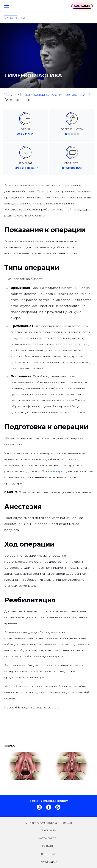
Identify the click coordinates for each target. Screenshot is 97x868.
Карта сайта (47, 838)
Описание (11, 18)
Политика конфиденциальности (48, 823)
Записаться (82, 6)
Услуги (11, 95)
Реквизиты (49, 830)
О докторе (48, 854)
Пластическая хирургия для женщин (54, 95)
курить (61, 471)
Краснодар (48, 862)
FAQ (22, 18)
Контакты (49, 846)
